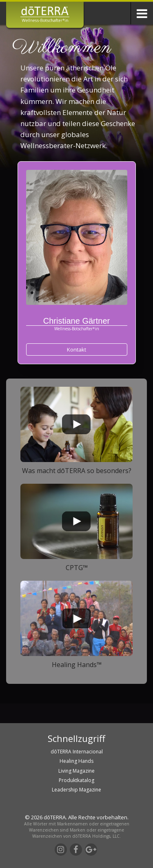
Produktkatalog (76, 780)
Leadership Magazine (76, 790)
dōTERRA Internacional (77, 752)
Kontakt (76, 349)
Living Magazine (76, 771)
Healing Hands (76, 761)
